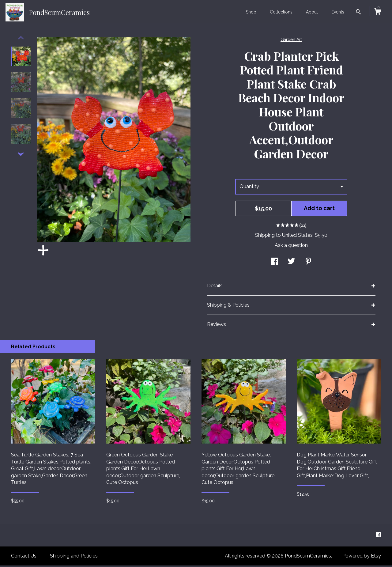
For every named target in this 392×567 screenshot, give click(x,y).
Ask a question (291, 247)
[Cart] (378, 12)
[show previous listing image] (21, 40)
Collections (281, 12)
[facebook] (379, 537)
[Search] (358, 13)
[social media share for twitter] (291, 264)
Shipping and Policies (74, 557)
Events (338, 12)
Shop (251, 12)
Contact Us (24, 557)
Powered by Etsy (362, 557)
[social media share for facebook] (274, 264)
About (312, 12)
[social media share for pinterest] (308, 264)
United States (297, 237)
